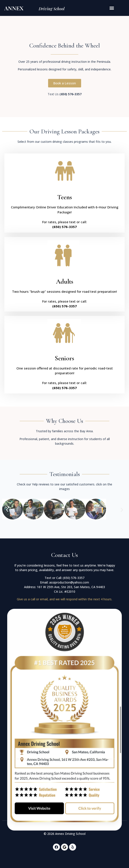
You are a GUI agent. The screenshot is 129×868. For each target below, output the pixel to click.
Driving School (52, 9)
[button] (112, 8)
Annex (14, 8)
